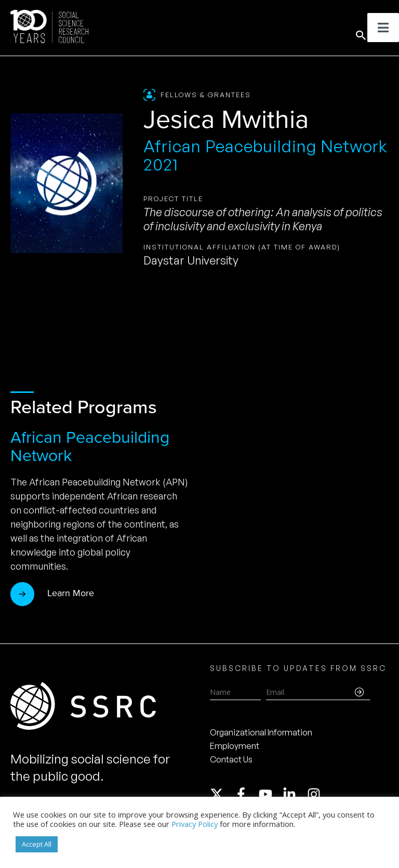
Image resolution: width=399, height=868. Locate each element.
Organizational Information (261, 732)
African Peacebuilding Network (90, 446)
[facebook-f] (246, 794)
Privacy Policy (195, 824)
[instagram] (316, 794)
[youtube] (270, 794)
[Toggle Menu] (383, 28)
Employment (235, 746)
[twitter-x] (221, 794)
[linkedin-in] (294, 794)
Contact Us (231, 759)
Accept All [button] (37, 844)
